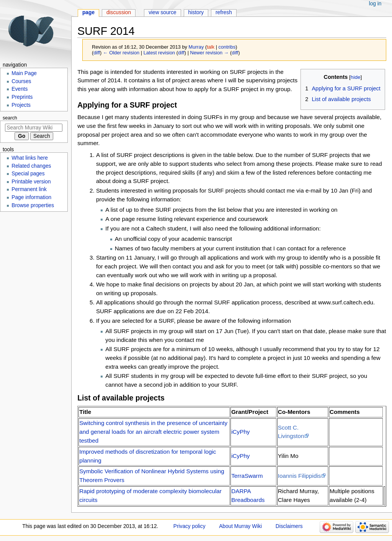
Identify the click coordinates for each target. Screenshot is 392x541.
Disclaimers (289, 526)
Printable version (31, 182)
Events (20, 89)
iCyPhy (240, 432)
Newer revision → (210, 53)
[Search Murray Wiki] (34, 128)
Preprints (22, 97)
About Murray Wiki (240, 526)
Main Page (24, 73)
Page (88, 12)
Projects (21, 105)
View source (163, 12)
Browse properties (33, 205)
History (196, 12)
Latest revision (159, 53)
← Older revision (121, 53)
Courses (21, 81)
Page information (31, 197)
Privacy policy (189, 526)
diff (97, 53)
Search (10, 118)
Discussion (119, 12)
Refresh (224, 12)
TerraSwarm (247, 476)
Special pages (28, 174)
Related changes (31, 166)
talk (211, 47)
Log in (375, 4)
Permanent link (29, 189)
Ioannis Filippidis (300, 476)
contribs (227, 47)
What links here (30, 158)
